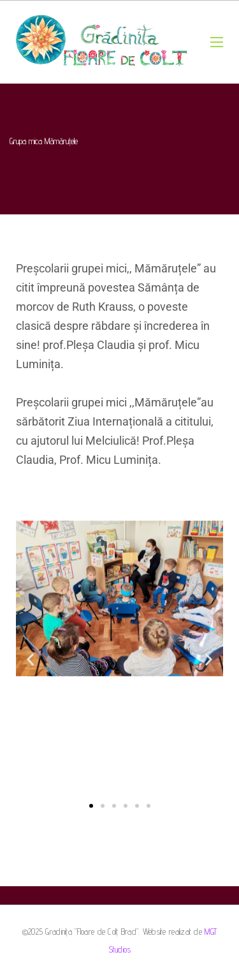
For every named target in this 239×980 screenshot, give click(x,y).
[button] (30, 659)
